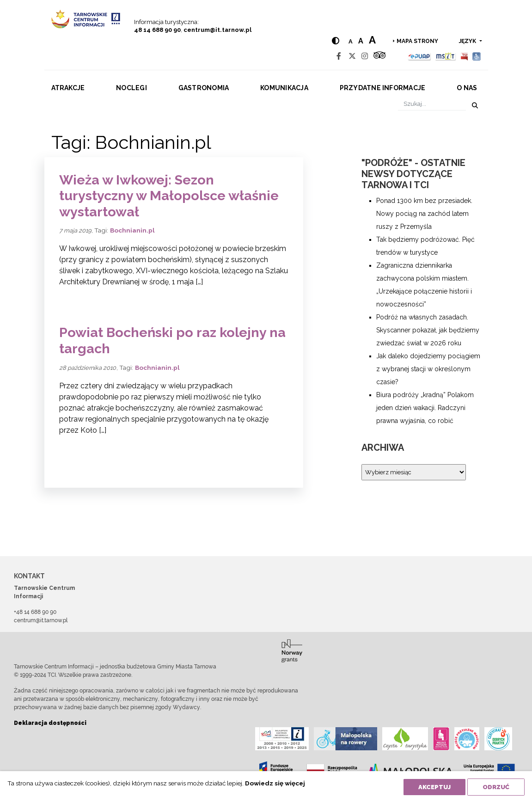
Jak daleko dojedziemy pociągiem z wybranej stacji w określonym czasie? (428, 369)
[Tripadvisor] (379, 56)
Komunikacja (284, 88)
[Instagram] (365, 56)
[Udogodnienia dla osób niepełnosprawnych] (477, 56)
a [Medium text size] (361, 41)
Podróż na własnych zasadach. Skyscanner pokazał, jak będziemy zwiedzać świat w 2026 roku (428, 330)
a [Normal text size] (351, 41)
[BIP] (464, 56)
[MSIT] (446, 56)
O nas (467, 88)
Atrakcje (68, 88)
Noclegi (131, 88)
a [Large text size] (372, 40)
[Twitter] (352, 56)
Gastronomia (204, 88)
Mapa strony (417, 41)
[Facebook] (339, 56)
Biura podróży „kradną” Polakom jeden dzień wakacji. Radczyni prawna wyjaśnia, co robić (425, 408)
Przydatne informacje (383, 88)
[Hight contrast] (336, 41)
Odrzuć (496, 787)
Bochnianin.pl (132, 230)
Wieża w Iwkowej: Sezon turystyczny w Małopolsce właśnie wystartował (169, 196)
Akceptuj (434, 787)
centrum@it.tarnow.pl (217, 30)
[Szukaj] (432, 104)
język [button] (468, 41)
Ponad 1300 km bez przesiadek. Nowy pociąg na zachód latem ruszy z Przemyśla (424, 214)
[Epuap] (419, 56)
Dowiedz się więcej (275, 783)
